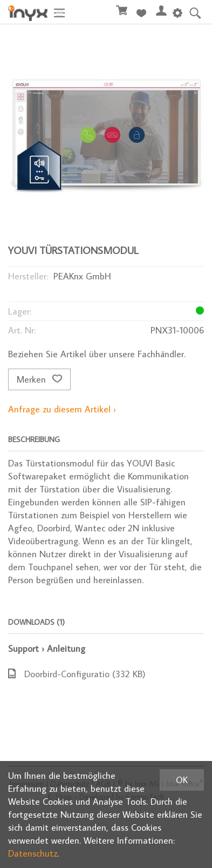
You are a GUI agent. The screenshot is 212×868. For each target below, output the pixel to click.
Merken (39, 379)
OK (182, 780)
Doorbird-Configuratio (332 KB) (77, 674)
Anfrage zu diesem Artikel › (62, 409)
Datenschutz (33, 853)
